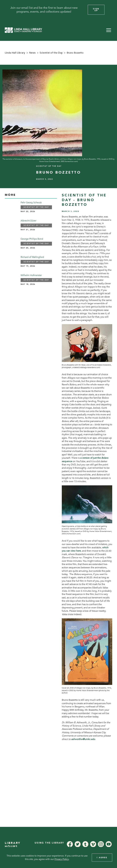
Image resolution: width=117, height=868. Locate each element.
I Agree (102, 858)
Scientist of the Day (51, 53)
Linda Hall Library (15, 53)
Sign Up (96, 10)
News (33, 53)
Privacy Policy (62, 859)
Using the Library (49, 843)
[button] (109, 30)
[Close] (111, 10)
